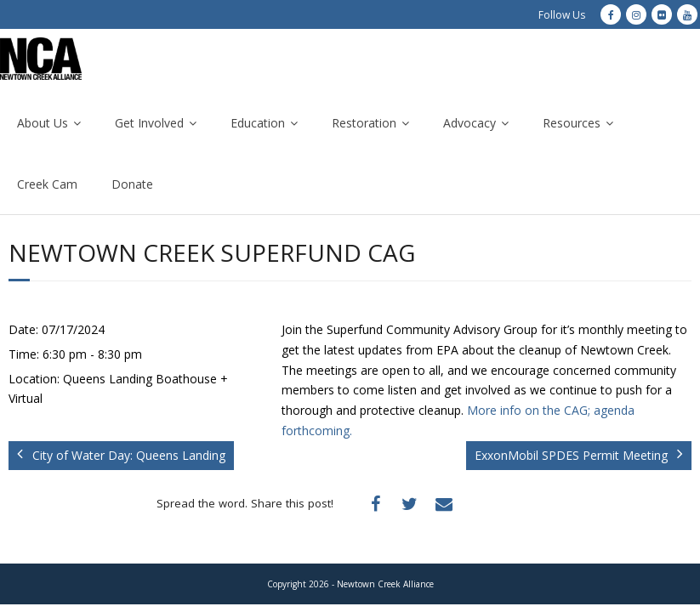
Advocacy (470, 123)
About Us (43, 123)
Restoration (364, 123)
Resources (572, 123)
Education (258, 123)
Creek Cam (47, 184)
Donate (132, 184)
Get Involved (149, 123)
